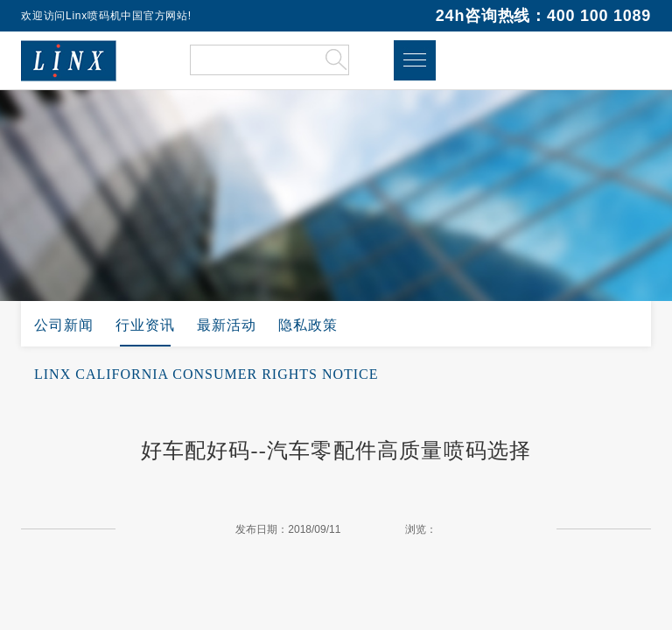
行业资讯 (145, 325)
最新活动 (227, 325)
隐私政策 (308, 325)
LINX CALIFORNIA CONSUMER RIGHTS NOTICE (206, 374)
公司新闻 (64, 325)
